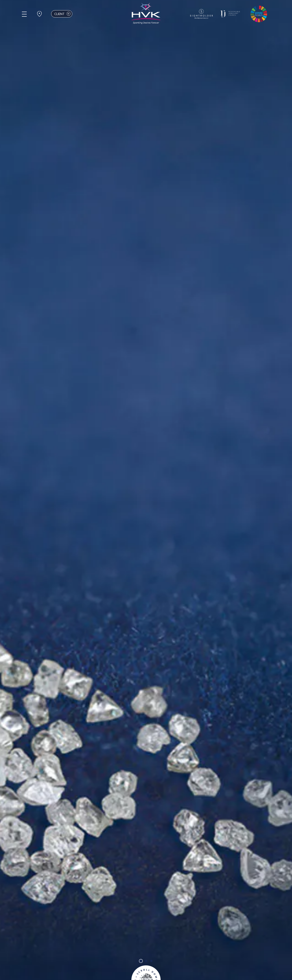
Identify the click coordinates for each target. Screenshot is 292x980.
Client (63, 14)
